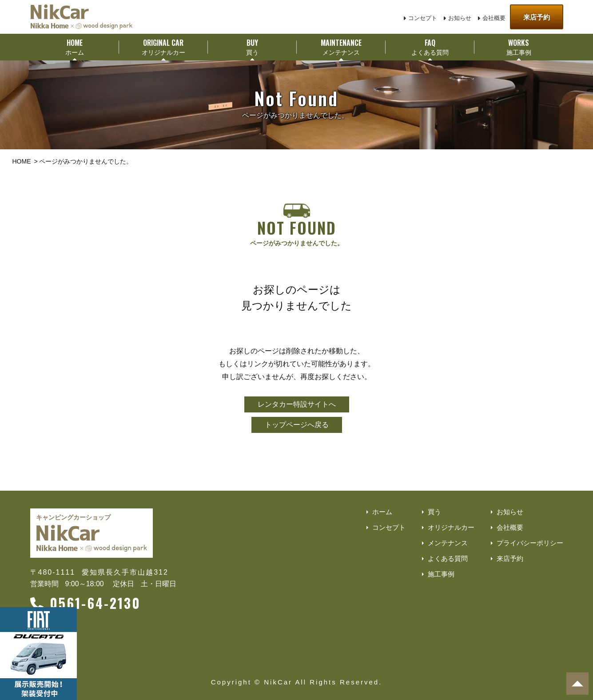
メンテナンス (448, 543)
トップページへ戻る (297, 425)
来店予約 (537, 17)
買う (434, 512)
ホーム (382, 512)
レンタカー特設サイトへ (297, 404)
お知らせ (460, 18)
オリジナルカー (451, 527)
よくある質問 (448, 558)
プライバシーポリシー (530, 543)
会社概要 (494, 18)
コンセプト (423, 18)
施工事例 (441, 574)
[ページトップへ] (577, 684)
